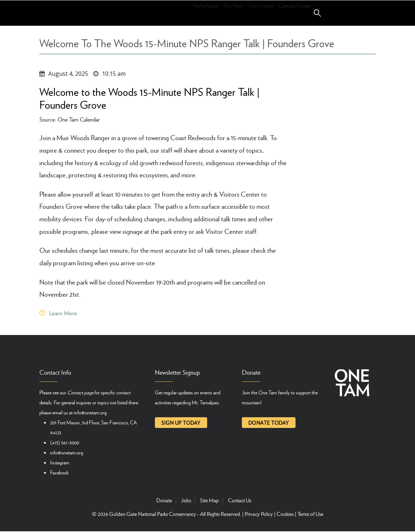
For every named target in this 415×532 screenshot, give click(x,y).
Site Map (209, 501)
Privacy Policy (259, 514)
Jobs (186, 501)
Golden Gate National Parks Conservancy (153, 514)
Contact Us (240, 501)
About (166, 14)
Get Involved (236, 14)
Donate (299, 13)
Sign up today (181, 423)
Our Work (197, 14)
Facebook (59, 473)
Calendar (272, 13)
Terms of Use (310, 514)
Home (142, 13)
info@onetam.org (90, 413)
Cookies (285, 514)
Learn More (63, 313)
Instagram (60, 463)
